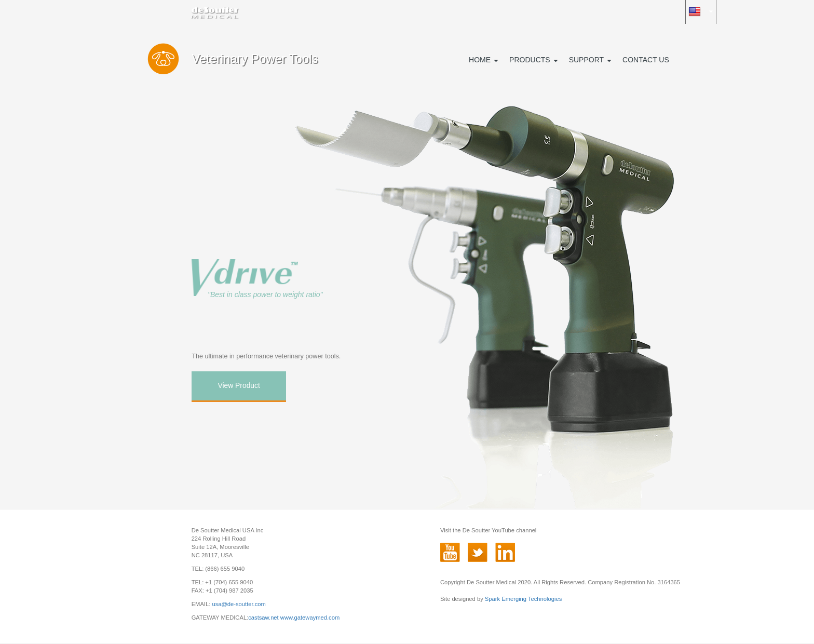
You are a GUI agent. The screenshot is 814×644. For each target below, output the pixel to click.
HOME (480, 60)
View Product (239, 385)
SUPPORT (586, 60)
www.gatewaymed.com (310, 618)
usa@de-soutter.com (239, 604)
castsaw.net (263, 618)
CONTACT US (646, 60)
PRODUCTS (530, 60)
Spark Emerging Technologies (523, 599)
